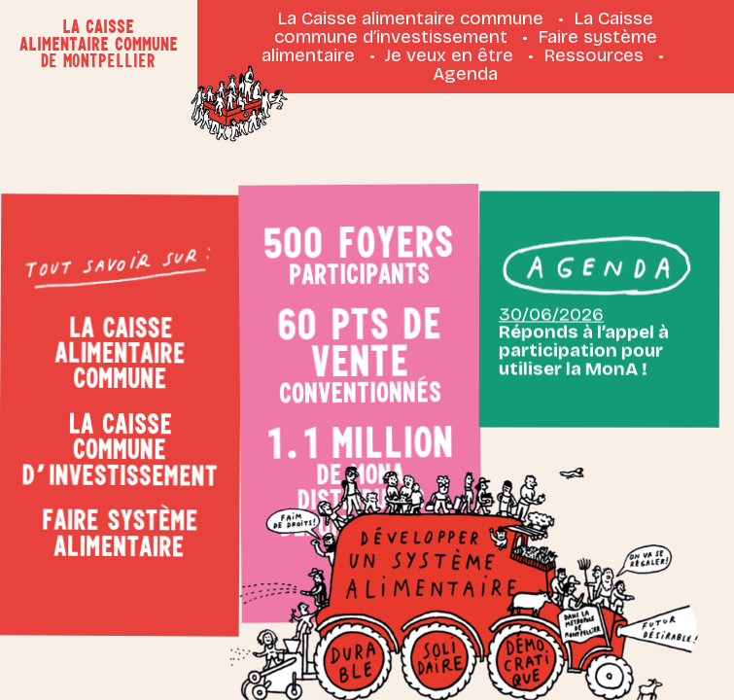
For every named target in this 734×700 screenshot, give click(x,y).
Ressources (594, 55)
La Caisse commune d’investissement (464, 27)
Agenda (465, 73)
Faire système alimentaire (114, 531)
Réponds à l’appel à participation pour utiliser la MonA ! (583, 324)
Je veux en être (449, 55)
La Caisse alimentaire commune (410, 18)
